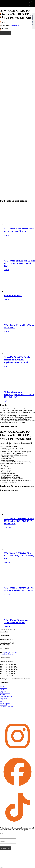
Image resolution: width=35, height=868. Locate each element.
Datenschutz (4, 705)
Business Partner (5, 693)
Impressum (3, 698)
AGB (2, 700)
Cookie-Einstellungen (7, 706)
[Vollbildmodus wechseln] (3, 866)
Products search (5, 630)
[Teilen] (4, 866)
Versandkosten (15, 25)
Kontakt (2, 695)
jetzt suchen (4, 632)
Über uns (3, 686)
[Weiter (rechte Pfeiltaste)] (3, 868)
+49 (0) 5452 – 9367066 (10, 652)
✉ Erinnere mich (6, 33)
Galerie (2, 690)
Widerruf (3, 701)
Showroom (3, 688)
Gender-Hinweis (5, 703)
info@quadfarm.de (7, 654)
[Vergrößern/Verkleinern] (1, 866)
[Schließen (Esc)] (6, 866)
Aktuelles (3, 691)
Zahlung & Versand (6, 696)
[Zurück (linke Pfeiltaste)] (1, 868)
